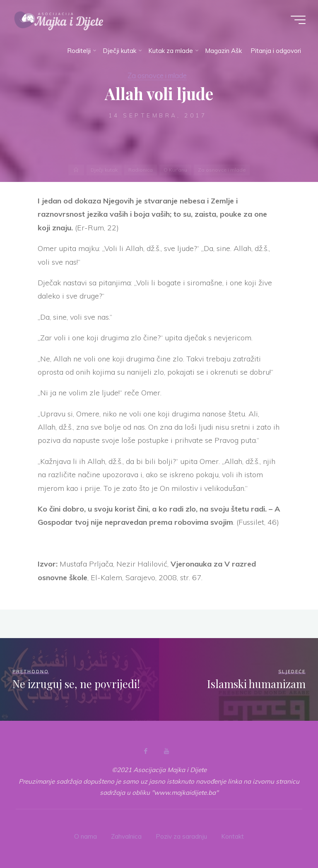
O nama (86, 836)
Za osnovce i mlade (157, 75)
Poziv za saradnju (181, 836)
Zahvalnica (126, 836)
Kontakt (232, 836)
